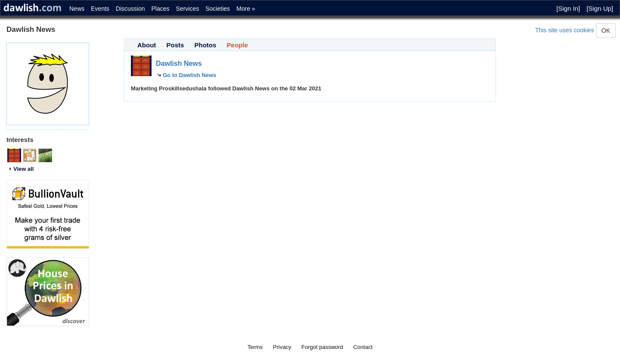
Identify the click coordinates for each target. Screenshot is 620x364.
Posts (175, 45)
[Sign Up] (600, 8)
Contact (363, 347)
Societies (218, 9)
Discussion (130, 9)
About (147, 45)
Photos (206, 45)
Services (188, 9)
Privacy (282, 347)
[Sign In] (568, 8)
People (237, 45)
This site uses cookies (565, 30)
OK (606, 31)
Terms (255, 347)
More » (246, 9)
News (77, 9)
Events (100, 9)
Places (161, 9)
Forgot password (322, 347)
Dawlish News (179, 63)
